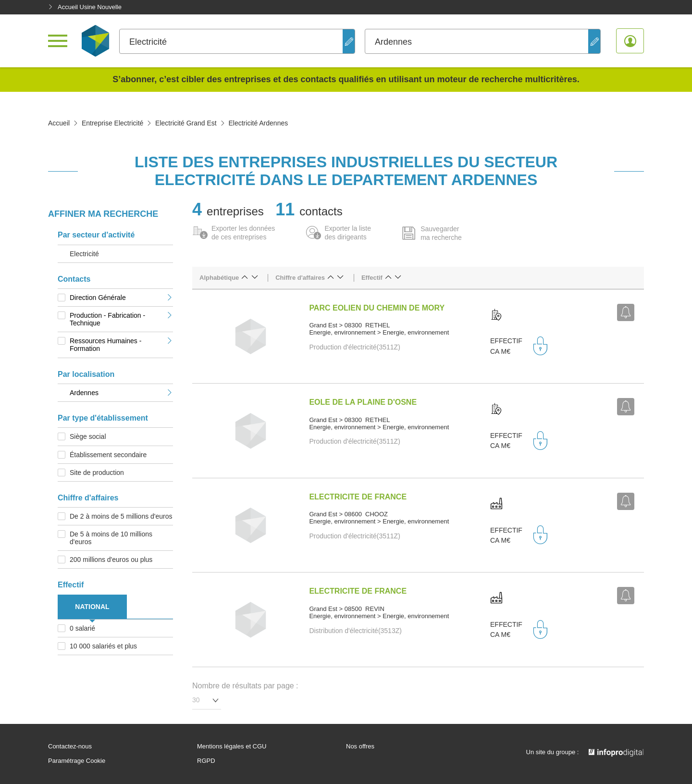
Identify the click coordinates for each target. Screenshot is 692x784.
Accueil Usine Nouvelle (85, 7)
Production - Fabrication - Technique (121, 319)
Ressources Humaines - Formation (121, 345)
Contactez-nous (70, 747)
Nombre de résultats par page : (245, 686)
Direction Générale (121, 298)
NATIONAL (92, 607)
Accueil (59, 123)
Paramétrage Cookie (77, 761)
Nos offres (360, 747)
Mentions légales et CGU (232, 747)
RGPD (206, 761)
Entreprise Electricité (112, 123)
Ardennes (121, 393)
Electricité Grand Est (186, 123)
